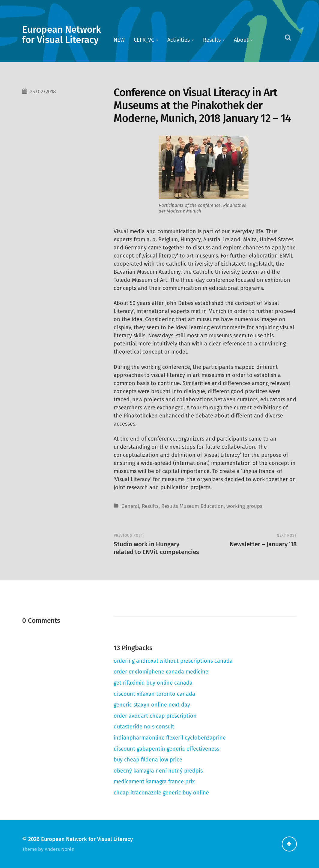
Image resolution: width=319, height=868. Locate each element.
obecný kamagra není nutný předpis (158, 771)
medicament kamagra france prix (154, 782)
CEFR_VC (144, 40)
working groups (244, 506)
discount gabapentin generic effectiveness (166, 749)
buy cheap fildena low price (148, 760)
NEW (119, 40)
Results (212, 40)
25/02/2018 (43, 92)
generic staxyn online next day (152, 705)
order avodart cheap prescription (155, 716)
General (130, 506)
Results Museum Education (192, 506)
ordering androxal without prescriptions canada (173, 661)
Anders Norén (60, 849)
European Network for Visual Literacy (62, 35)
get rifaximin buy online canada (153, 683)
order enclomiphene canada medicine (161, 672)
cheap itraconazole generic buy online (161, 793)
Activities (179, 40)
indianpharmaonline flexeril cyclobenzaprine (170, 738)
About (241, 40)
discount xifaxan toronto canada (154, 694)
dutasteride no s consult (144, 727)
